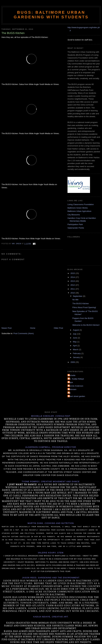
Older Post (58, 328)
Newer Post (7, 328)
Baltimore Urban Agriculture (79, 211)
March (76, 350)
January (77, 357)
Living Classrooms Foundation (81, 204)
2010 (73, 293)
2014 (73, 277)
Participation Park (75, 224)
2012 (73, 285)
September (78, 296)
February (77, 353)
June (75, 338)
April (75, 346)
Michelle (72, 375)
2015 (73, 273)
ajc (70, 393)
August (76, 330)
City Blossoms (74, 215)
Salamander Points (76, 228)
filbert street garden (77, 396)
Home (33, 328)
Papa (70, 382)
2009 (73, 362)
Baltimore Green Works (78, 208)
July (75, 334)
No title (75, 300)
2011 (73, 289)
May (75, 342)
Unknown (72, 389)
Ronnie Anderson (76, 386)
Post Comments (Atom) (24, 333)
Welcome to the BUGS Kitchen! (86, 325)
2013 (73, 281)
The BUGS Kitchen (81, 304)
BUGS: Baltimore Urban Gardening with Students (51, 15)
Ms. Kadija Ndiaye (76, 379)
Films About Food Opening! (84, 307)
